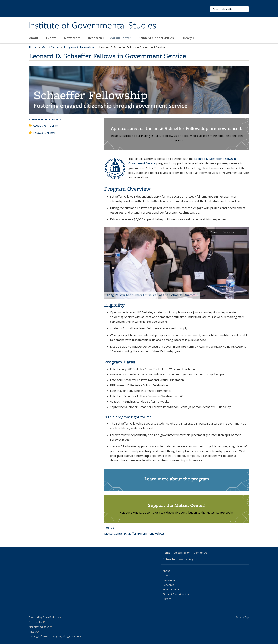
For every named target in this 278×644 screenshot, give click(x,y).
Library (188, 38)
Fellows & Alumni (44, 133)
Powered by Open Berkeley (45, 617)
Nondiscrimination (40, 627)
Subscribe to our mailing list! (181, 559)
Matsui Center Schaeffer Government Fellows (134, 533)
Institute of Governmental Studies (92, 26)
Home (33, 47)
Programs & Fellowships (79, 47)
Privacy (34, 632)
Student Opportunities (157, 38)
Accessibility (182, 553)
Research (96, 38)
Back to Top (242, 617)
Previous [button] (228, 232)
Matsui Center (121, 38)
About (35, 38)
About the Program (46, 125)
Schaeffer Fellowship (45, 119)
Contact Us (200, 553)
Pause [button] (214, 232)
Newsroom (73, 38)
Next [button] (242, 232)
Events (52, 38)
